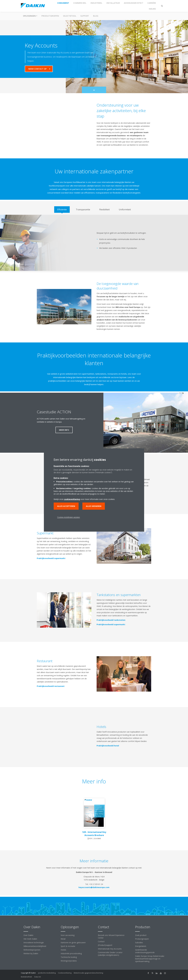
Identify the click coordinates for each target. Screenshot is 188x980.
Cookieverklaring (65, 973)
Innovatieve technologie (34, 942)
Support (85, 16)
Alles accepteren (66, 506)
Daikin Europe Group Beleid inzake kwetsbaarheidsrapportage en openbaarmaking (150, 959)
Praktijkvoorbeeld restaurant (50, 686)
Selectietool (70, 16)
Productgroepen (50, 16)
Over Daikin (28, 935)
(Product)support (105, 945)
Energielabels (141, 946)
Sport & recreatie (68, 946)
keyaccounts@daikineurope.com (94, 887)
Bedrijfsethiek (26, 977)
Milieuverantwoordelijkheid (35, 946)
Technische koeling (69, 957)
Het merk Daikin (30, 939)
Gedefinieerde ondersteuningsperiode (145, 951)
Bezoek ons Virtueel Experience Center (111, 936)
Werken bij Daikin (31, 953)
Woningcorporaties (69, 961)
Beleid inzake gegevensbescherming (88, 973)
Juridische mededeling (47, 973)
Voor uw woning (68, 935)
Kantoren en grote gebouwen (73, 942)
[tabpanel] (94, 243)
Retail (63, 939)
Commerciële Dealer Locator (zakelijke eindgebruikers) (110, 954)
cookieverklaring (72, 499)
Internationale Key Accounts (110, 949)
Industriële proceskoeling (71, 953)
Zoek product (141, 935)
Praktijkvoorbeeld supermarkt (50, 558)
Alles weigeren (94, 506)
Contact (101, 941)
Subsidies (139, 942)
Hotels (63, 950)
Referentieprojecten (32, 950)
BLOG (96, 16)
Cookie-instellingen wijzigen (69, 517)
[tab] (62, 210)
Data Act (38, 977)
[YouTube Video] (64, 125)
